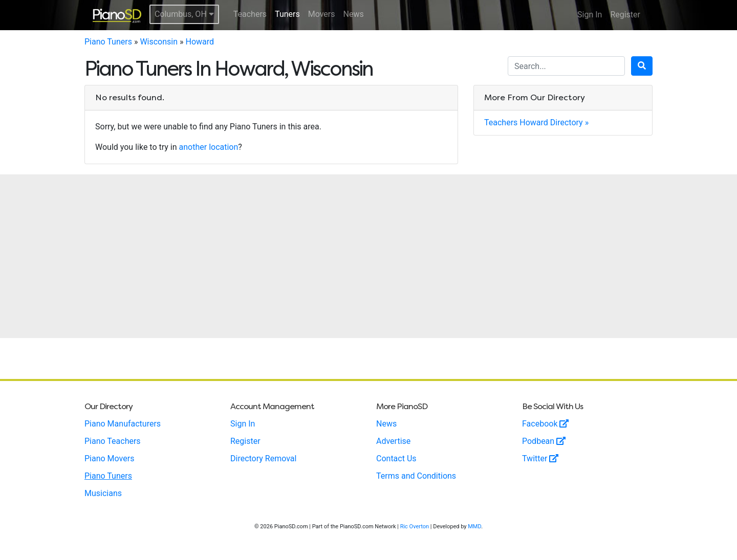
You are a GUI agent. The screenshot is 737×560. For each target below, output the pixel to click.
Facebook (545, 424)
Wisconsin (159, 42)
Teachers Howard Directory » (536, 122)
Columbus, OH (184, 14)
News (354, 14)
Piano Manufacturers (123, 424)
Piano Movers (109, 458)
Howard (200, 42)
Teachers (250, 14)
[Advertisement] (368, 256)
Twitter (540, 458)
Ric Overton (415, 527)
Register (625, 15)
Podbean (544, 441)
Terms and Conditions (416, 476)
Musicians (103, 493)
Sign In (590, 15)
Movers (322, 14)
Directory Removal (263, 458)
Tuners (287, 14)
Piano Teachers (113, 441)
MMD (474, 527)
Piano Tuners (108, 42)
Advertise (393, 441)
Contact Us (396, 458)
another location (209, 147)
